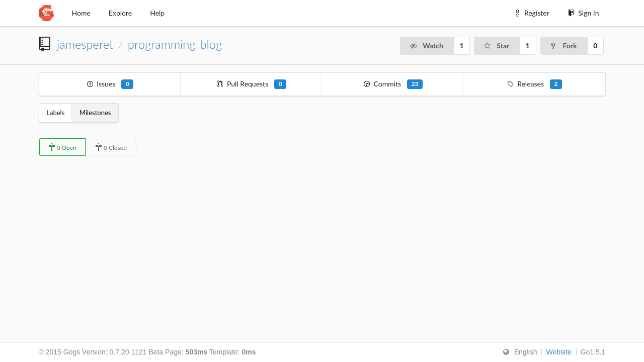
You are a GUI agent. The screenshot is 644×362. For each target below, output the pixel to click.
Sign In (583, 13)
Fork (563, 46)
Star (496, 46)
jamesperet (85, 44)
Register (531, 13)
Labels (55, 113)
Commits (393, 84)
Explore (120, 13)
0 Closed (111, 147)
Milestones (95, 113)
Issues (110, 84)
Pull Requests (251, 84)
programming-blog (175, 44)
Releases (535, 84)
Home (81, 13)
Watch (426, 46)
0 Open (62, 147)
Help (157, 13)
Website (558, 352)
